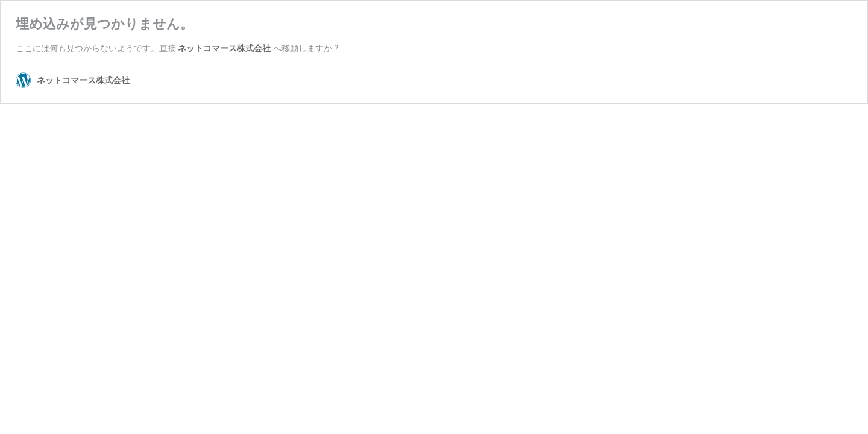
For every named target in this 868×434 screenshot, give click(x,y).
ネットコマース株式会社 (224, 48)
